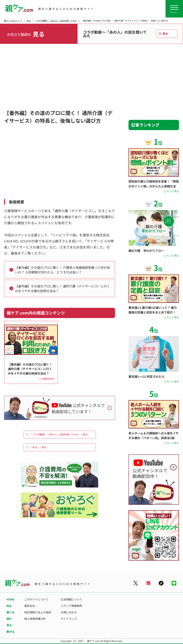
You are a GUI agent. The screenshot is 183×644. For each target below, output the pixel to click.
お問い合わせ (69, 612)
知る (9, 606)
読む (9, 619)
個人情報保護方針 (35, 619)
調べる (10, 612)
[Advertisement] (91, 77)
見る (29, 21)
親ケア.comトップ (13, 21)
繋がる (10, 632)
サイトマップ (69, 619)
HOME (10, 599)
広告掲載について (72, 599)
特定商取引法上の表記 (38, 612)
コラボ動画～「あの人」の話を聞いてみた (56, 21)
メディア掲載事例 (72, 606)
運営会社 (30, 606)
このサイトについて (36, 599)
